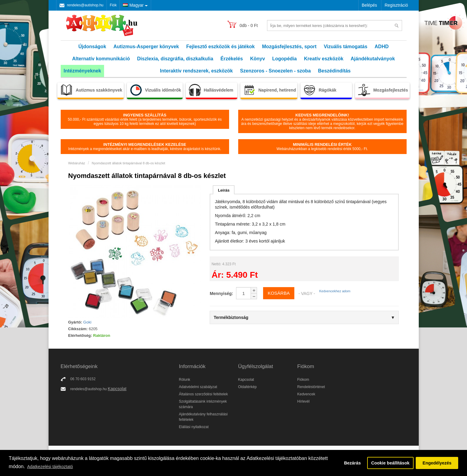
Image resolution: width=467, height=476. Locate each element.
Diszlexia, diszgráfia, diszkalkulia (175, 59)
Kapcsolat (117, 389)
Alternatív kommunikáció (101, 59)
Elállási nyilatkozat (194, 427)
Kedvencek (306, 394)
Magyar (133, 5)
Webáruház (77, 163)
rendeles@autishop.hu (85, 5)
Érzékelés (232, 59)
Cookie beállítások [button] (390, 463)
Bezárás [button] (352, 463)
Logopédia (284, 59)
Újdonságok (92, 47)
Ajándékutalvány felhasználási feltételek (203, 417)
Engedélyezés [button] (437, 463)
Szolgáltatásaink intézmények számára (203, 404)
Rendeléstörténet (311, 387)
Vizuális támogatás (346, 47)
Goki (87, 322)
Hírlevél (304, 401)
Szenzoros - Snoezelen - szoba (275, 71)
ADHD (382, 47)
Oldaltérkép (247, 387)
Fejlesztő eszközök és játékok (221, 47)
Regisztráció (396, 5)
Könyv (257, 59)
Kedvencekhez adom (335, 291)
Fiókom (303, 380)
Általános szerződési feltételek (203, 394)
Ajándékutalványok (373, 59)
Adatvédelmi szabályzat (198, 387)
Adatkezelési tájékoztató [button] (50, 467)
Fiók (113, 5)
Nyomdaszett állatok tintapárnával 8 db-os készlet (128, 163)
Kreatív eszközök (324, 59)
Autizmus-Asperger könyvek (146, 47)
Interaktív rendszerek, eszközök (196, 71)
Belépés (369, 5)
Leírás (224, 190)
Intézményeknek (83, 71)
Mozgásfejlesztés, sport (289, 47)
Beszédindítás (334, 71)
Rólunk (185, 380)
